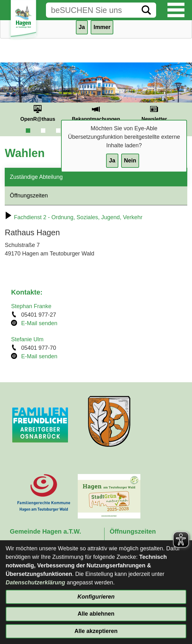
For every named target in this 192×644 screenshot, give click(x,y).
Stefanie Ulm (27, 339)
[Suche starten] (146, 10)
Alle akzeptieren (96, 631)
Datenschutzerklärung (35, 583)
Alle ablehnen (96, 614)
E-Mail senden (39, 323)
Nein (130, 161)
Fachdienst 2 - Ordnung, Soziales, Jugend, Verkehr (73, 217)
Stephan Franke (31, 306)
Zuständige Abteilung (36, 177)
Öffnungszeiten (29, 196)
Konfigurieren (96, 597)
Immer (102, 27)
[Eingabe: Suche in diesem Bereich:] (91, 10)
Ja (112, 161)
